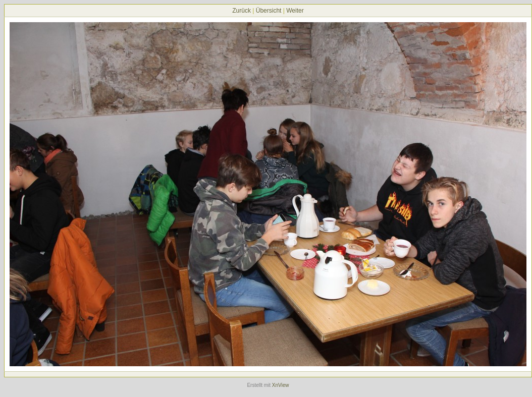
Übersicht (269, 11)
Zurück (242, 11)
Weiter (295, 11)
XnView (281, 385)
